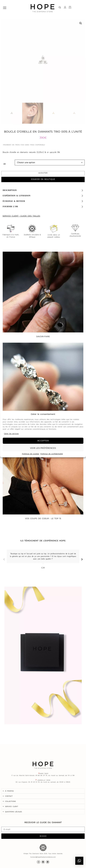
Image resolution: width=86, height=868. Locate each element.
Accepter (43, 441)
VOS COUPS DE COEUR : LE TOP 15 (43, 518)
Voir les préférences (43, 448)
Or (4, 164)
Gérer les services (11, 434)
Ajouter (43, 173)
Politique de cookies (31, 454)
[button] (81, 23)
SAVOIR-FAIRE (43, 336)
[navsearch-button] (60, 8)
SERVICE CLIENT (10, 216)
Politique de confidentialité (52, 454)
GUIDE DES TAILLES (30, 216)
